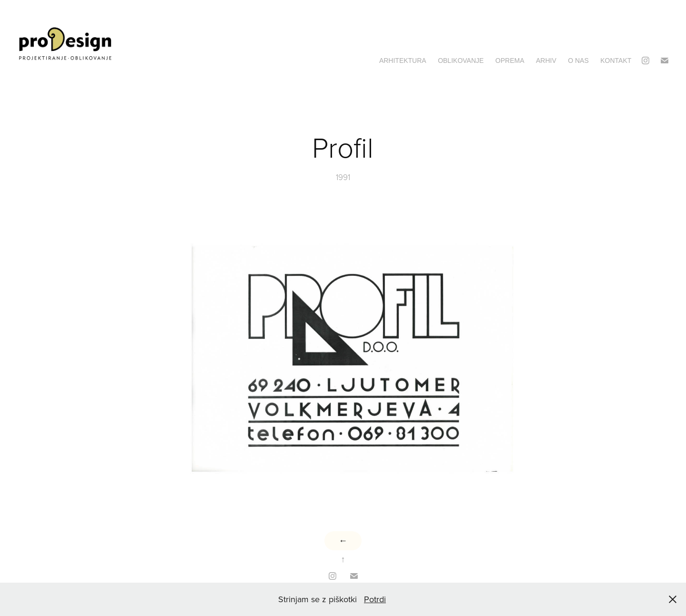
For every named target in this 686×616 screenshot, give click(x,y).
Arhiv (546, 61)
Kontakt (616, 61)
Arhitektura (403, 61)
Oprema (510, 61)
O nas (578, 61)
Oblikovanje (461, 61)
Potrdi (375, 599)
